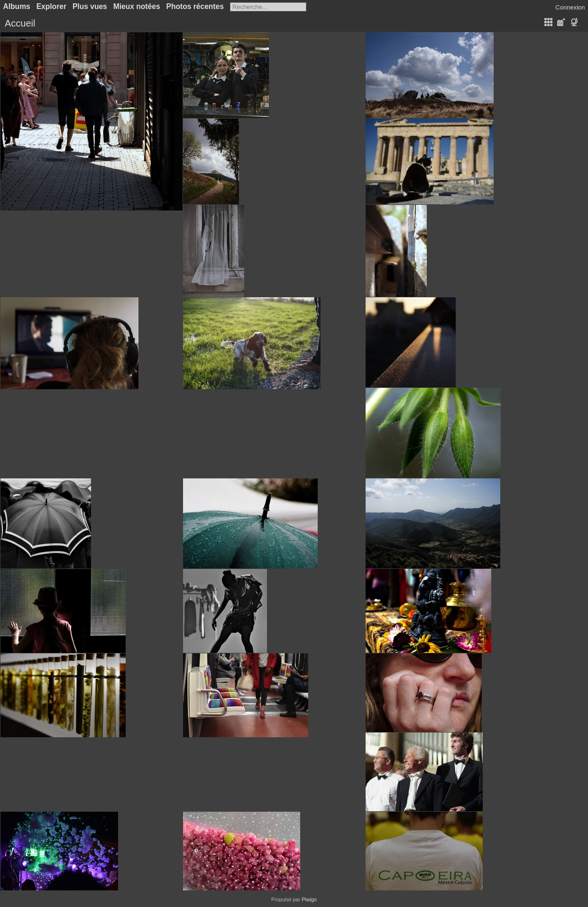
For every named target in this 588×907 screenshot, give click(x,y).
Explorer (51, 6)
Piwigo (309, 899)
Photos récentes (195, 6)
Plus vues (90, 6)
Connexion (570, 7)
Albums (17, 6)
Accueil (20, 23)
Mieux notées (137, 6)
